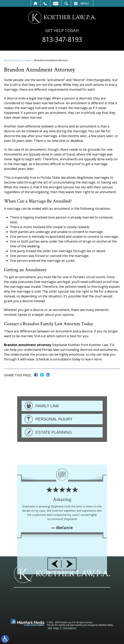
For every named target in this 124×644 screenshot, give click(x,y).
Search (66, 3)
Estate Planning (54, 445)
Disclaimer (70, 628)
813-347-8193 (62, 39)
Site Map (53, 628)
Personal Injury (54, 432)
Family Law (47, 419)
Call (45, 3)
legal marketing (76, 625)
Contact (56, 3)
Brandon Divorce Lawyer (18, 60)
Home (36, 3)
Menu (85, 3)
